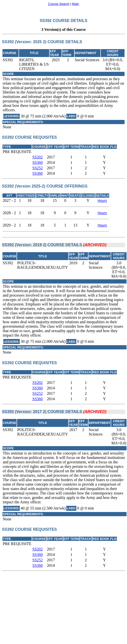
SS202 (38, 157)
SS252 (38, 168)
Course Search (59, 4)
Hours (102, 201)
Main (76, 4)
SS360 (38, 162)
